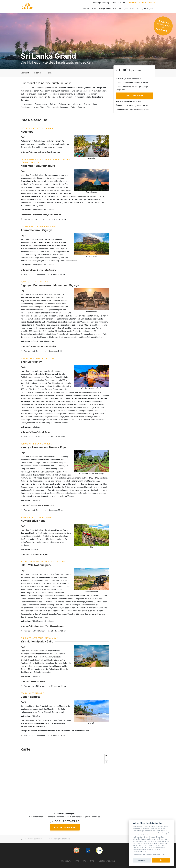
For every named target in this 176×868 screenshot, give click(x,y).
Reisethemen (107, 9)
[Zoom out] (106, 759)
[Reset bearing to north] (106, 762)
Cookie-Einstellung (107, 861)
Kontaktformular (65, 827)
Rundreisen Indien (35, 839)
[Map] (65, 778)
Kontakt (132, 3)
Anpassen (142, 860)
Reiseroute (38, 73)
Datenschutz (89, 861)
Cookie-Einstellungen (139, 854)
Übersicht (25, 73)
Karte (49, 73)
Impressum (66, 861)
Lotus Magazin (129, 9)
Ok (161, 860)
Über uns (148, 9)
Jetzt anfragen (134, 96)
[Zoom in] (106, 756)
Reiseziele (89, 9)
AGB (77, 861)
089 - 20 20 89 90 (147, 3)
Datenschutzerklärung (158, 854)
